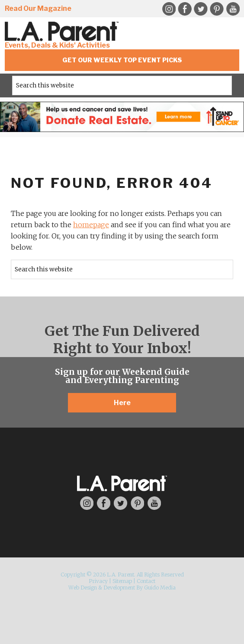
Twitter (201, 9)
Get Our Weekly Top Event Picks (122, 60)
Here (122, 403)
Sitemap (122, 581)
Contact (146, 581)
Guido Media (160, 588)
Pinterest (217, 9)
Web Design (83, 588)
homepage (91, 225)
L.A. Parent (63, 31)
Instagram (169, 9)
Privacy (98, 581)
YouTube (233, 9)
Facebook (185, 9)
